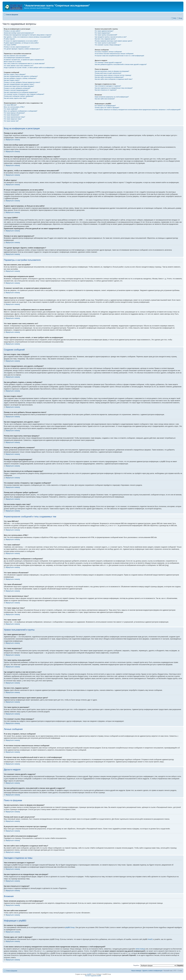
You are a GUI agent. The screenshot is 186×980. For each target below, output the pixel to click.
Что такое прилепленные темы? (14, 117)
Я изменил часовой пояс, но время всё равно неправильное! (24, 60)
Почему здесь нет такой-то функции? (107, 108)
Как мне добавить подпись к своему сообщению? (20, 78)
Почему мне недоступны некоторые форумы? (19, 86)
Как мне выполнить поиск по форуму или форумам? (112, 71)
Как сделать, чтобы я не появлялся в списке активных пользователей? (27, 37)
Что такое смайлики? (11, 109)
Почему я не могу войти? (12, 31)
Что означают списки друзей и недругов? (108, 62)
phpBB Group (70, 927)
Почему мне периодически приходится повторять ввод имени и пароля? (28, 35)
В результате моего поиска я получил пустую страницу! (113, 75)
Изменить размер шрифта (180, 14)
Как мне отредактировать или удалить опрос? (19, 84)
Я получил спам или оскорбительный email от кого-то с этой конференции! (119, 56)
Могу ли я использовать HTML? (14, 107)
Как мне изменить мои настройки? (15, 56)
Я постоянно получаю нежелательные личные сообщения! (114, 54)
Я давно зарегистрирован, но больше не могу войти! (21, 43)
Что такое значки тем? (11, 121)
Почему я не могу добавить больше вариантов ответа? (22, 82)
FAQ (175, 18)
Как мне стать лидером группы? (105, 39)
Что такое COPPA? (10, 45)
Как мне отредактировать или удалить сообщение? (21, 76)
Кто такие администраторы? (104, 31)
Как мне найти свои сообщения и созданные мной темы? (114, 79)
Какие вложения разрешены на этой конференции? (112, 97)
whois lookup (140, 949)
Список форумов (12, 15)
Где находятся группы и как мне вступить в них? (111, 37)
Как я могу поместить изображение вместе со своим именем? (24, 64)
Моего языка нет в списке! (13, 62)
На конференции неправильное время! (17, 58)
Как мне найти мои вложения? (105, 99)
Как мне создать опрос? (12, 80)
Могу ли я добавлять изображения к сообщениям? (21, 111)
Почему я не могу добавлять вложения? (17, 88)
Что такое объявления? (12, 115)
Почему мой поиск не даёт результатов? (108, 73)
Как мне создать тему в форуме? (15, 74)
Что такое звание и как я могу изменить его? (19, 66)
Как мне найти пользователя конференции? (109, 77)
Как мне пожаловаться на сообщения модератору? (21, 92)
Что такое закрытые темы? (13, 119)
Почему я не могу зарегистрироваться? (17, 47)
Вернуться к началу (13, 140)
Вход (181, 18)
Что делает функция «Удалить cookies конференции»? (22, 49)
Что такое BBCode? (10, 105)
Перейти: (136, 965)
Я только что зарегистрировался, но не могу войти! (21, 41)
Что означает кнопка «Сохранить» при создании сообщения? (24, 94)
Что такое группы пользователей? (106, 35)
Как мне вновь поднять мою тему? (15, 98)
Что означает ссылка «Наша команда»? (108, 45)
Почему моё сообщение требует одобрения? (19, 96)
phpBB (89, 974)
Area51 (150, 939)
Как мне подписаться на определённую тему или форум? (114, 88)
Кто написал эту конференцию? (105, 106)
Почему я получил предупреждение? (16, 90)
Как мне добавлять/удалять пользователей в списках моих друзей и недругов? (121, 64)
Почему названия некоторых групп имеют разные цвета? (114, 41)
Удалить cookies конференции (152, 971)
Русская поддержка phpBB (93, 976)
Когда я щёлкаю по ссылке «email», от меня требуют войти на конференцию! (29, 68)
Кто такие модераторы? (103, 33)
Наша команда (136, 971)
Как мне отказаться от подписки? (106, 90)
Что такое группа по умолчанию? (106, 43)
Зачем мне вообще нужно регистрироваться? (19, 33)
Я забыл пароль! (9, 39)
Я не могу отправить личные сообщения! (108, 52)
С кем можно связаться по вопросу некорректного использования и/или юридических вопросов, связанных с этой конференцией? (138, 110)
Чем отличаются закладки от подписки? (108, 86)
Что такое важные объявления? (14, 113)
